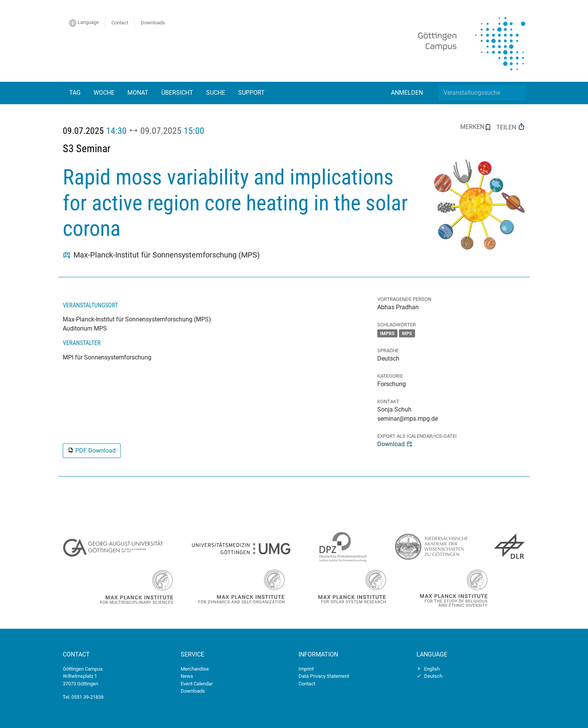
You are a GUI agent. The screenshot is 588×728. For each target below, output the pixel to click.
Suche (216, 93)
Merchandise (195, 669)
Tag (75, 93)
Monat (138, 93)
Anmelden (407, 93)
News (187, 676)
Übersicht (177, 93)
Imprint (306, 669)
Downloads (153, 23)
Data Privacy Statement (324, 676)
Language (84, 23)
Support (251, 93)
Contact (120, 23)
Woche (104, 93)
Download (395, 444)
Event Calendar (197, 684)
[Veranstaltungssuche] (482, 93)
